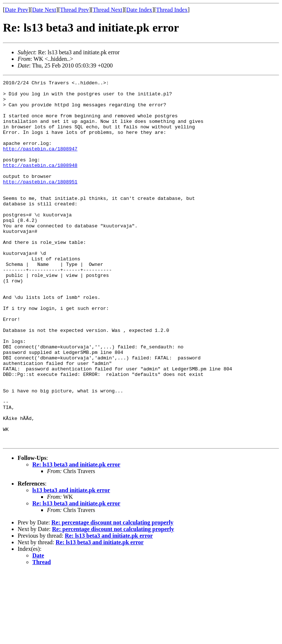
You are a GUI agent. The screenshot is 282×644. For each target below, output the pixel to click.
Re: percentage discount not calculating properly (112, 595)
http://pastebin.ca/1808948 (40, 183)
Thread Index (172, 10)
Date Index (139, 10)
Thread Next (108, 10)
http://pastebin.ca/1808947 (40, 163)
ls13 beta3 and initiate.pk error (71, 563)
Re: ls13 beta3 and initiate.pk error (76, 537)
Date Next (44, 10)
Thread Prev (74, 10)
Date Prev (17, 10)
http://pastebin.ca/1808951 (40, 202)
